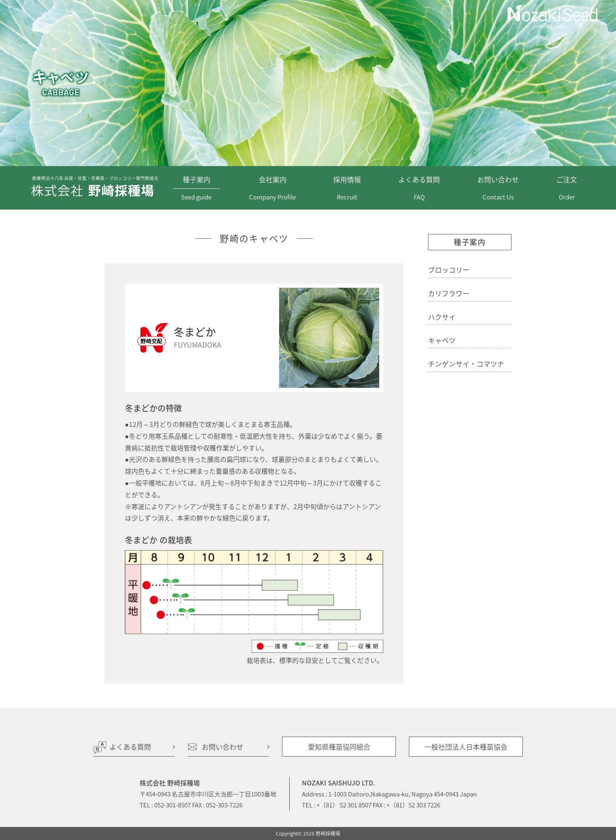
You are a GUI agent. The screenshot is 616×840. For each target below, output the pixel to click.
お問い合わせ (223, 747)
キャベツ (442, 340)
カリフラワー (449, 293)
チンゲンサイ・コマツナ (466, 364)
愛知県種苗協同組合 (339, 747)
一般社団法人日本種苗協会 (466, 747)
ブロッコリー (449, 270)
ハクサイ (442, 317)
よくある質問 (130, 747)
